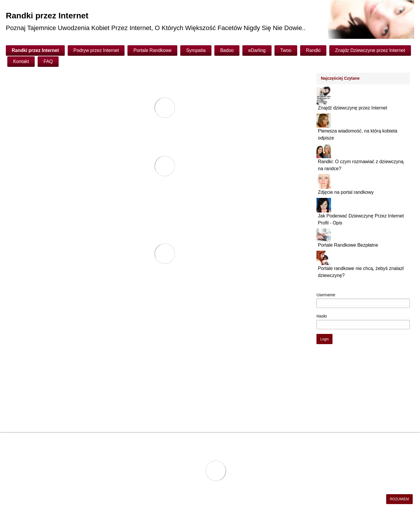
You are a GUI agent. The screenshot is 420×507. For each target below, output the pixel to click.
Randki (313, 50)
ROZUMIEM (399, 499)
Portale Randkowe (152, 50)
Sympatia (196, 50)
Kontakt (21, 61)
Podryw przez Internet (96, 50)
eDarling (257, 50)
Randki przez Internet (35, 50)
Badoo (227, 50)
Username (326, 295)
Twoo (286, 50)
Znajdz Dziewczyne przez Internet (370, 50)
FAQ (48, 61)
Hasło (322, 316)
